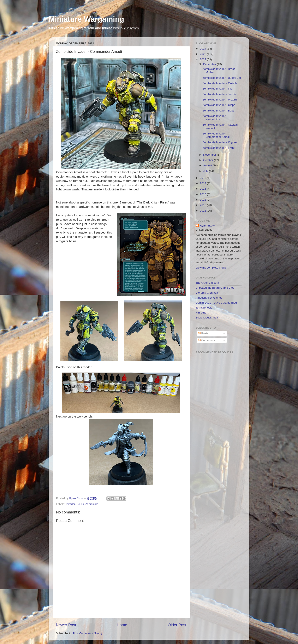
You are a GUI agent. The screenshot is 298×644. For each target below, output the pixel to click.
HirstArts (201, 313)
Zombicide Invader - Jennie (219, 94)
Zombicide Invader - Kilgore (220, 142)
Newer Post (66, 625)
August (208, 165)
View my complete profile (211, 268)
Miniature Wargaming (86, 19)
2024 (203, 49)
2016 (203, 189)
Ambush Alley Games (209, 298)
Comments (206, 340)
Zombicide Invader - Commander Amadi (216, 135)
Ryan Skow (207, 226)
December (210, 64)
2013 (203, 200)
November (210, 155)
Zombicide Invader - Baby (219, 111)
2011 (203, 211)
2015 (203, 194)
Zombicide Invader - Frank (219, 148)
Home (122, 625)
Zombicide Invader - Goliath (220, 83)
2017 (203, 183)
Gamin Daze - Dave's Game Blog (216, 303)
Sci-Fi (80, 504)
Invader (70, 504)
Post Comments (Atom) (88, 633)
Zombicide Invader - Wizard (220, 100)
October (209, 160)
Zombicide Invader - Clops (219, 105)
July (206, 171)
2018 (203, 178)
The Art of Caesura (207, 283)
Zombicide (92, 504)
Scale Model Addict (207, 318)
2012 (203, 205)
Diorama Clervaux (207, 293)
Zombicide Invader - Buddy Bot (222, 78)
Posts (203, 333)
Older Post (177, 625)
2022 (203, 59)
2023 (203, 54)
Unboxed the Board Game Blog (215, 288)
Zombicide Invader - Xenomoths (215, 118)
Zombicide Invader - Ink (217, 89)
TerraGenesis (204, 308)
